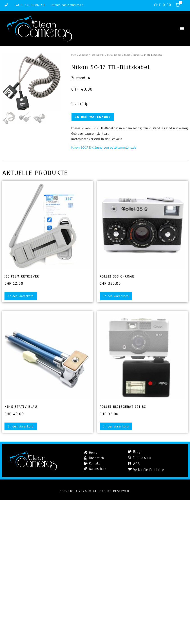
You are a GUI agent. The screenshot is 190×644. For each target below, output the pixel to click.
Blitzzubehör (114, 55)
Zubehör (84, 55)
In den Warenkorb (93, 117)
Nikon (127, 55)
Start (74, 55)
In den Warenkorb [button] (21, 296)
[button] (182, 28)
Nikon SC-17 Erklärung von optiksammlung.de (104, 147)
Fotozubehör (98, 55)
